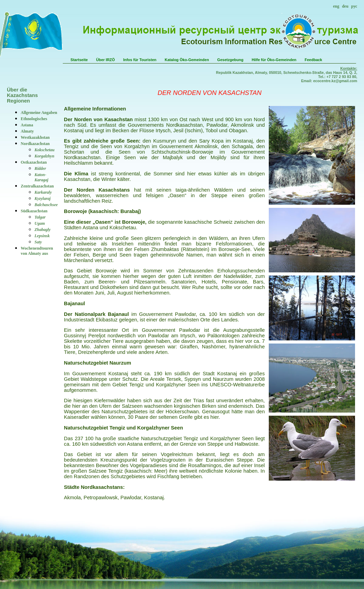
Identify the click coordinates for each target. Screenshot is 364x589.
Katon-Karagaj (41, 177)
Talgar (40, 217)
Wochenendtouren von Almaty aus (37, 251)
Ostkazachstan (34, 162)
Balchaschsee (46, 205)
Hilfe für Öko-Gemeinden (274, 60)
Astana (27, 125)
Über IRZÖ (105, 60)
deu (345, 6)
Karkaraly (43, 192)
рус (354, 6)
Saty (38, 242)
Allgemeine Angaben (39, 113)
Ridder (40, 168)
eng (336, 6)
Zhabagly (43, 230)
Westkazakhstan (35, 137)
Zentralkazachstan (37, 186)
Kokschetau (45, 150)
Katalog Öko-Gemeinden (187, 60)
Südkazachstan (34, 211)
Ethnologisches (34, 119)
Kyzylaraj (43, 199)
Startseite (79, 60)
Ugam (40, 223)
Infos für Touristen (140, 60)
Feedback (313, 60)
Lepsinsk (42, 236)
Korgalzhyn (44, 156)
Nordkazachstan (35, 144)
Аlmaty (27, 131)
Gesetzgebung (230, 60)
